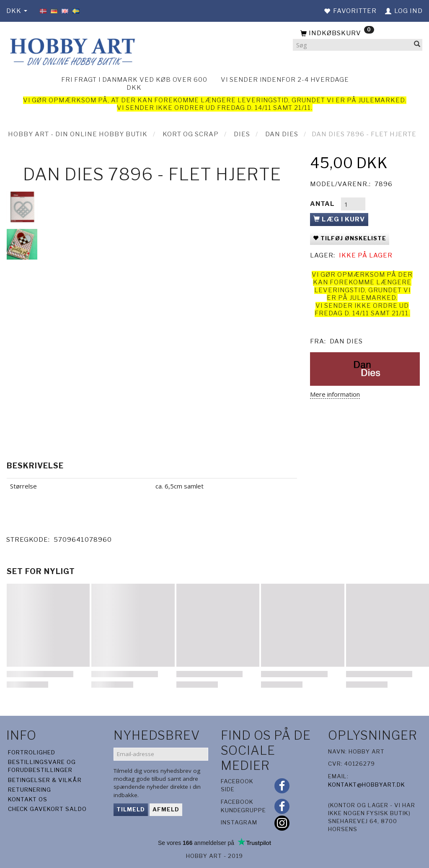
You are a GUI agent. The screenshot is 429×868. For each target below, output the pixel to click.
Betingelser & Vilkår (45, 780)
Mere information (335, 394)
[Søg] (417, 45)
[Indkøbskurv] (358, 34)
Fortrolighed (32, 752)
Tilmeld (131, 809)
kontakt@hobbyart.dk (367, 785)
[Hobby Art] (71, 51)
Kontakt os (28, 799)
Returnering (30, 790)
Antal (323, 204)
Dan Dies (346, 341)
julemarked (381, 100)
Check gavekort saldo (47, 809)
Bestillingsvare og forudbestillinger (42, 766)
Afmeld (166, 809)
